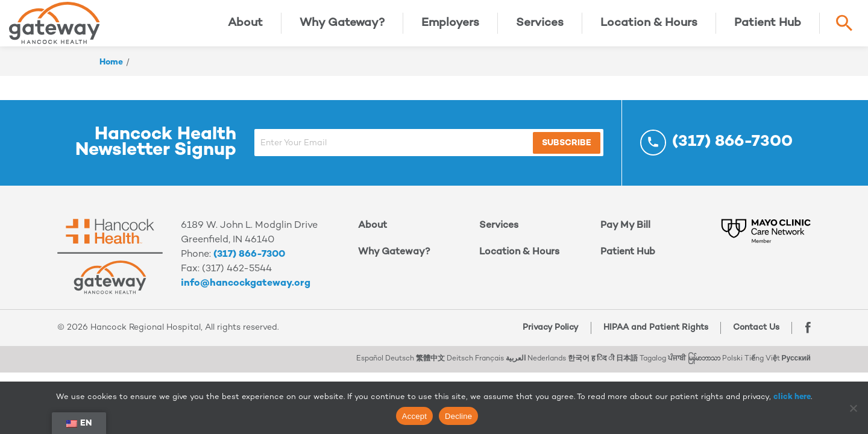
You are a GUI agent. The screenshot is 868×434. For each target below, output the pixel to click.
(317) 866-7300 (249, 259)
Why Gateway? (342, 26)
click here (792, 397)
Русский (797, 364)
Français (489, 364)
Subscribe (550, 148)
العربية (516, 364)
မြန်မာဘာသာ (704, 364)
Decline (458, 416)
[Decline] (853, 408)
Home (111, 67)
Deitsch (460, 364)
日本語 (627, 364)
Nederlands (547, 364)
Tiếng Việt (762, 364)
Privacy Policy (549, 332)
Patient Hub (768, 26)
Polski (732, 364)
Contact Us (754, 332)
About (245, 26)
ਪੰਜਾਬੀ (677, 364)
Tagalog (653, 364)
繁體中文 (430, 364)
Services (540, 26)
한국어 (579, 364)
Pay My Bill (625, 231)
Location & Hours (649, 26)
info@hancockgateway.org (246, 288)
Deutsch (400, 364)
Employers (450, 26)
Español (370, 364)
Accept (414, 416)
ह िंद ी (603, 364)
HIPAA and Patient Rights (654, 332)
